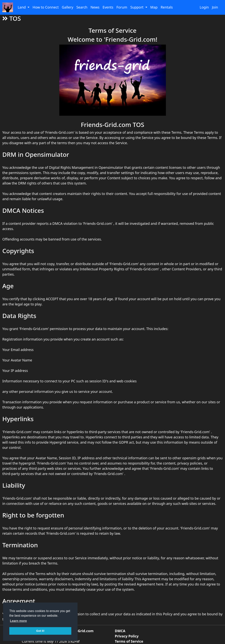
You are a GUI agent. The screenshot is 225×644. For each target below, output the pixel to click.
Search (82, 7)
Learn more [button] (18, 621)
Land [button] (22, 7)
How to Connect (46, 7)
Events (108, 7)
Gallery (68, 7)
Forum (122, 7)
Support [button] (137, 7)
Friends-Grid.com (79, 631)
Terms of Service (129, 641)
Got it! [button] (40, 631)
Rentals (167, 7)
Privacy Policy (127, 636)
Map (154, 7)
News (95, 7)
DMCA (120, 631)
